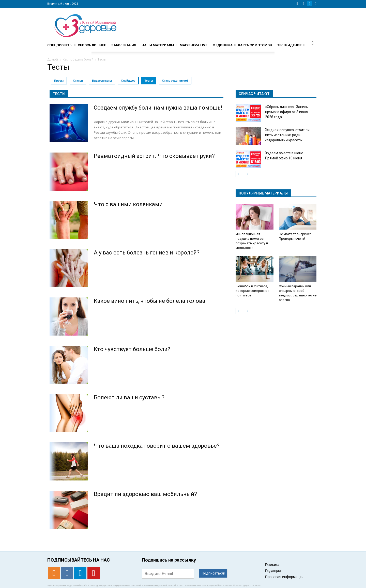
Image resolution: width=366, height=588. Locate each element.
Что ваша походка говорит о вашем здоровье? (157, 446)
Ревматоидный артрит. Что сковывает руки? (154, 156)
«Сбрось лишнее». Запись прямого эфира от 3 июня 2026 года (287, 112)
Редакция (273, 571)
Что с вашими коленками (128, 204)
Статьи (78, 81)
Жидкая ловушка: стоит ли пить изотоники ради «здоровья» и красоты (287, 135)
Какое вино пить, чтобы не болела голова (150, 301)
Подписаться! (213, 573)
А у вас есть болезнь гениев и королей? (147, 253)
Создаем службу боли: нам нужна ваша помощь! (158, 108)
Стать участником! (175, 81)
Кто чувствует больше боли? (132, 349)
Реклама (272, 565)
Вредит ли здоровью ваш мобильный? (145, 494)
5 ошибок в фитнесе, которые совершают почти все (252, 291)
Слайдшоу (128, 81)
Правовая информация (284, 577)
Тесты (149, 81)
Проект (59, 81)
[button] (313, 43)
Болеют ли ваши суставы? (129, 397)
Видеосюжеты (102, 81)
